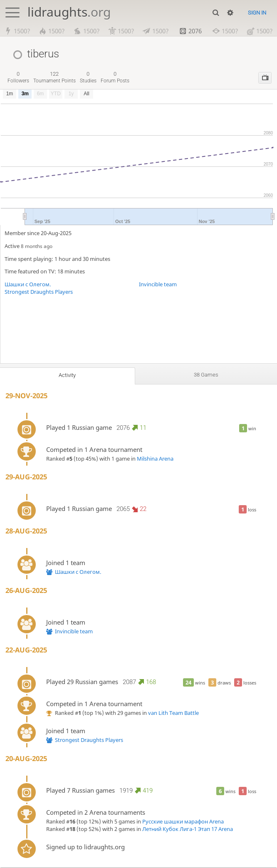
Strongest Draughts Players (39, 292)
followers (18, 77)
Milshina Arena (155, 459)
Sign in (257, 13)
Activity (67, 375)
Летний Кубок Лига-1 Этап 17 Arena (188, 829)
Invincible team (158, 284)
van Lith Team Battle (173, 713)
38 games (206, 375)
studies (88, 77)
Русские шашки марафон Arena (183, 821)
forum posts (115, 77)
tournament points (54, 77)
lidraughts (69, 12)
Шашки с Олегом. (28, 284)
